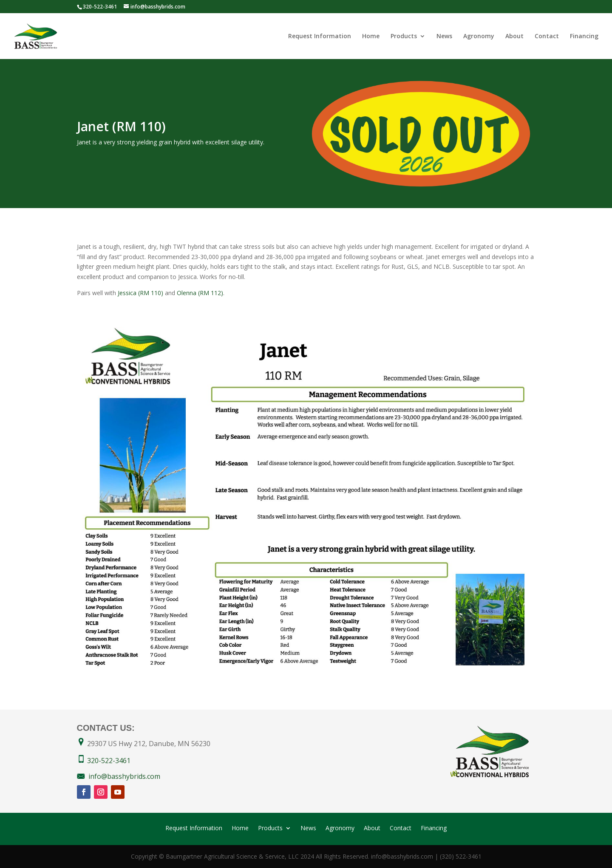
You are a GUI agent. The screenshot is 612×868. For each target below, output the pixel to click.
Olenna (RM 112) (200, 293)
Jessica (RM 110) (140, 293)
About (514, 37)
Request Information (320, 37)
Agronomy (479, 37)
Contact (547, 37)
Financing (584, 37)
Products (404, 37)
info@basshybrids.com (124, 776)
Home (371, 37)
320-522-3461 (109, 761)
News (444, 37)
